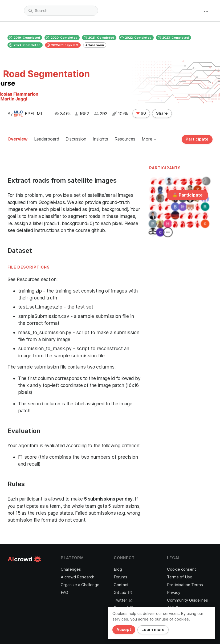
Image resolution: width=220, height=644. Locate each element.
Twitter (123, 600)
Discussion (76, 139)
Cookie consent (182, 569)
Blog (118, 569)
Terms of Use (180, 577)
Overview (18, 139)
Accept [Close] (124, 630)
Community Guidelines (188, 600)
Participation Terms (185, 585)
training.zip (30, 291)
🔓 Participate (188, 195)
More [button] (149, 139)
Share (162, 113)
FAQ (64, 593)
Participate (197, 139)
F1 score (28, 457)
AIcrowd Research (78, 577)
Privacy (174, 593)
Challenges (71, 569)
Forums (121, 577)
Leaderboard (47, 139)
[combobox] (61, 11)
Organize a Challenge (80, 585)
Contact (121, 585)
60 (141, 113)
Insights (100, 139)
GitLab (123, 593)
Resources (125, 139)
